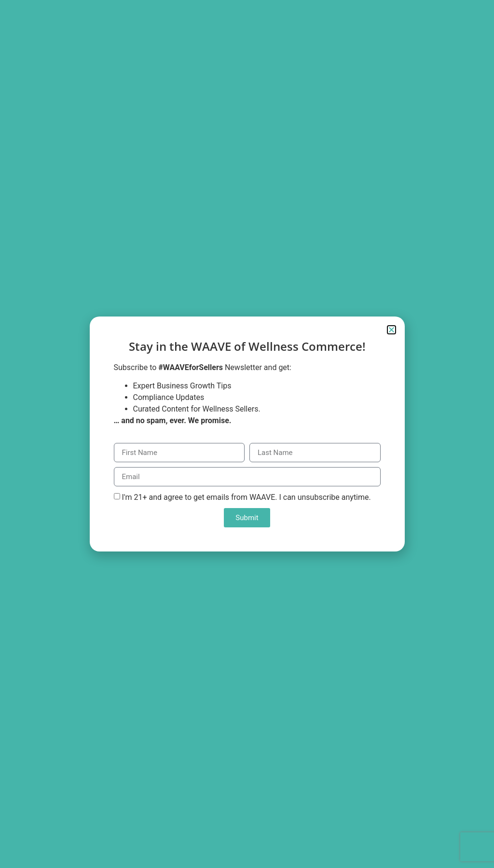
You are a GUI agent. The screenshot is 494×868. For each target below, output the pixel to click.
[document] (247, 434)
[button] (391, 330)
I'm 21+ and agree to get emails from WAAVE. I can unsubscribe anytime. (246, 497)
